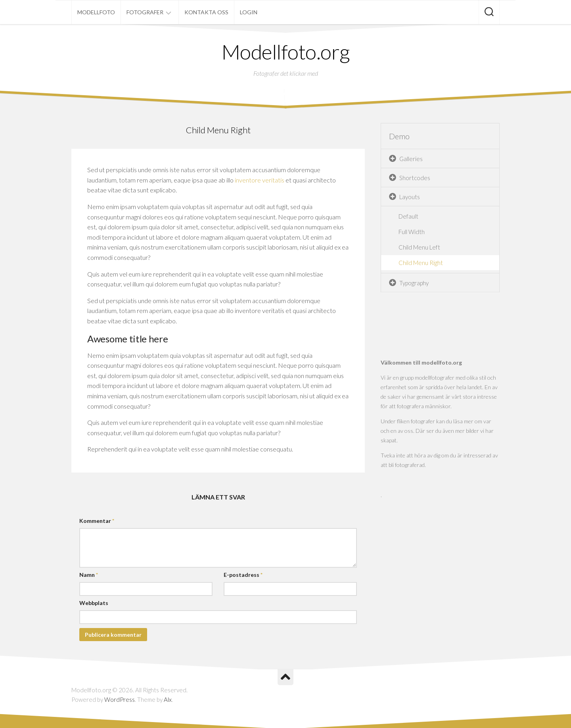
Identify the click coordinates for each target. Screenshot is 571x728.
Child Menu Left (419, 247)
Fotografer (145, 12)
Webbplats (94, 603)
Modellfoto (96, 12)
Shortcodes (415, 178)
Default (408, 216)
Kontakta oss (206, 12)
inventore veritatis (260, 180)
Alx (168, 699)
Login (249, 12)
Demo (399, 136)
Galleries (411, 159)
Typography (414, 283)
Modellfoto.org (286, 52)
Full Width (412, 232)
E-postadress (243, 575)
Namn (89, 575)
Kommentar (97, 521)
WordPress (120, 699)
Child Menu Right (421, 263)
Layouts (410, 197)
